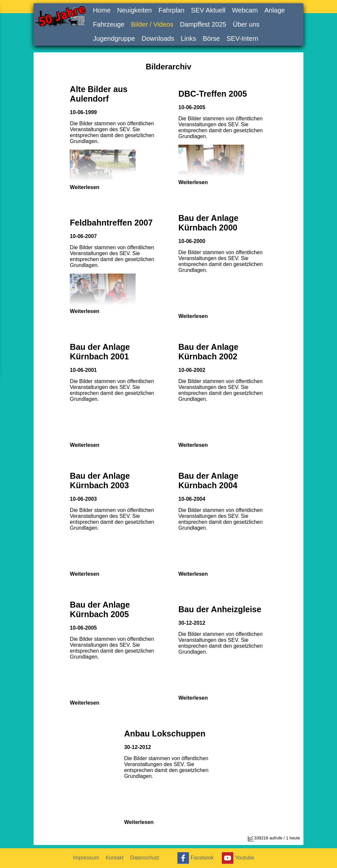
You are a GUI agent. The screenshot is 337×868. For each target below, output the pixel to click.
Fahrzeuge (109, 24)
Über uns (246, 24)
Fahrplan (171, 10)
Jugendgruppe (114, 38)
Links (188, 38)
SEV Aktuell (208, 10)
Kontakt (115, 858)
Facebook (195, 858)
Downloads (158, 38)
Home (102, 10)
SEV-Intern (242, 38)
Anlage (274, 10)
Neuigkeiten (135, 10)
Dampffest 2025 (203, 24)
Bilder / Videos (152, 24)
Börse (211, 38)
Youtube (237, 858)
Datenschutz (145, 858)
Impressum (86, 858)
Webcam (245, 10)
